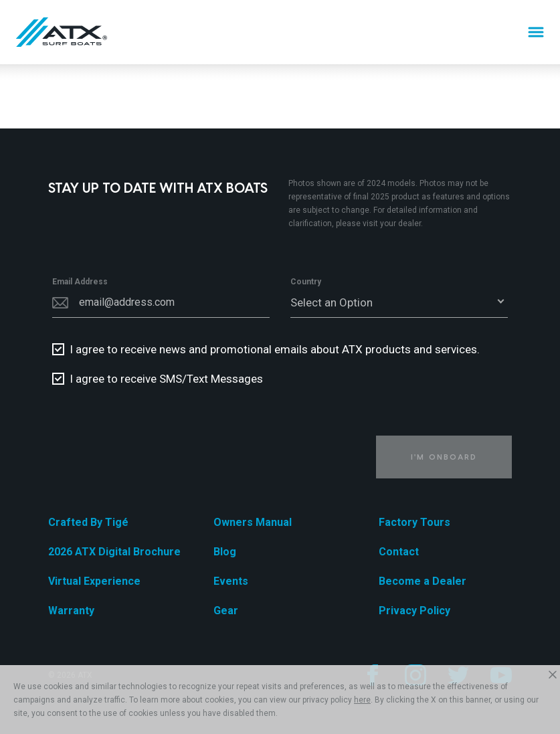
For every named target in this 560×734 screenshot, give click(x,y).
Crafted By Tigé (88, 522)
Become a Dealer (423, 581)
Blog (225, 552)
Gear (226, 611)
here (362, 700)
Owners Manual (253, 522)
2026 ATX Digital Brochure (114, 552)
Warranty (71, 611)
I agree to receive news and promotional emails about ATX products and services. (275, 349)
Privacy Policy (414, 611)
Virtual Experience (94, 581)
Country (306, 282)
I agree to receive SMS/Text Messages (166, 379)
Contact (399, 552)
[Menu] (536, 32)
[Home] (62, 32)
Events (231, 581)
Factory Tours (414, 522)
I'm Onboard (444, 457)
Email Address (80, 282)
